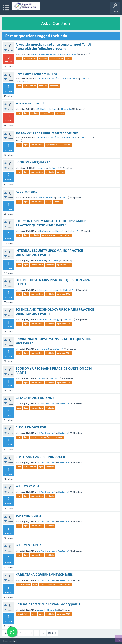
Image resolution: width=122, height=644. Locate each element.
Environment (43, 349)
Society (40, 610)
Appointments (26, 192)
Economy (41, 168)
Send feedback (10, 641)
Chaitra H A (71, 54)
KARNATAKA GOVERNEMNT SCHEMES (44, 575)
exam (49, 202)
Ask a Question (56, 23)
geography (54, 86)
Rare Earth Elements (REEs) (36, 74)
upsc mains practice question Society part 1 (48, 604)
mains (34, 437)
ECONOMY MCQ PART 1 (33, 162)
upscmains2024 (49, 235)
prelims (35, 113)
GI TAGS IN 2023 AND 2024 (35, 398)
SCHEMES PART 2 (28, 545)
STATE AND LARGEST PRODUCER (40, 457)
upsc (19, 59)
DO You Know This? (44, 198)
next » (52, 633)
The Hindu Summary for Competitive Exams (57, 78)
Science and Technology (48, 290)
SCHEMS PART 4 (27, 486)
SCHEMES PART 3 (28, 516)
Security (41, 261)
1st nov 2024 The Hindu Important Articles (47, 133)
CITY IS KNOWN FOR (31, 427)
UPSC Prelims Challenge (47, 109)
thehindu (43, 59)
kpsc (68, 59)
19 (43, 633)
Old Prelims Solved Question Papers (46, 54)
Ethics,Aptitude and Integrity (51, 231)
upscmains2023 (57, 59)
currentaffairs (30, 59)
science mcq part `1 (30, 103)
